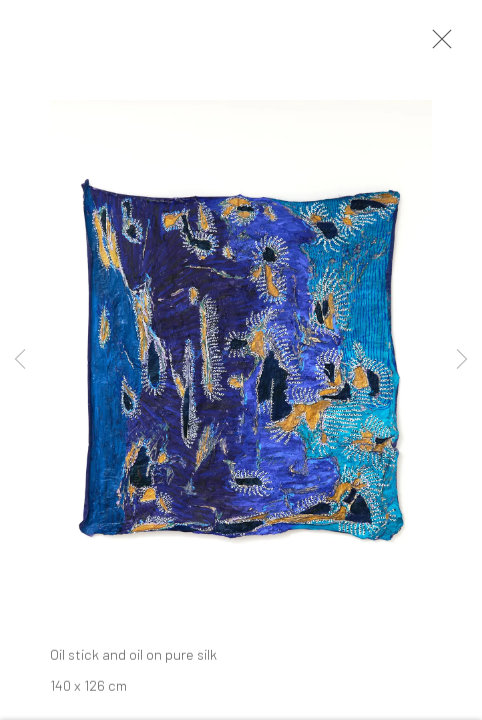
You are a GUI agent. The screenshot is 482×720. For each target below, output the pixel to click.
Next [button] (462, 360)
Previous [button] (20, 360)
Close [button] (437, 45)
